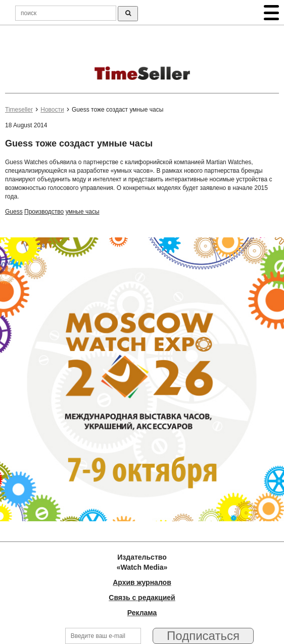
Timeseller (19, 110)
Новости (52, 110)
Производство (44, 212)
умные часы (83, 212)
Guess (14, 212)
